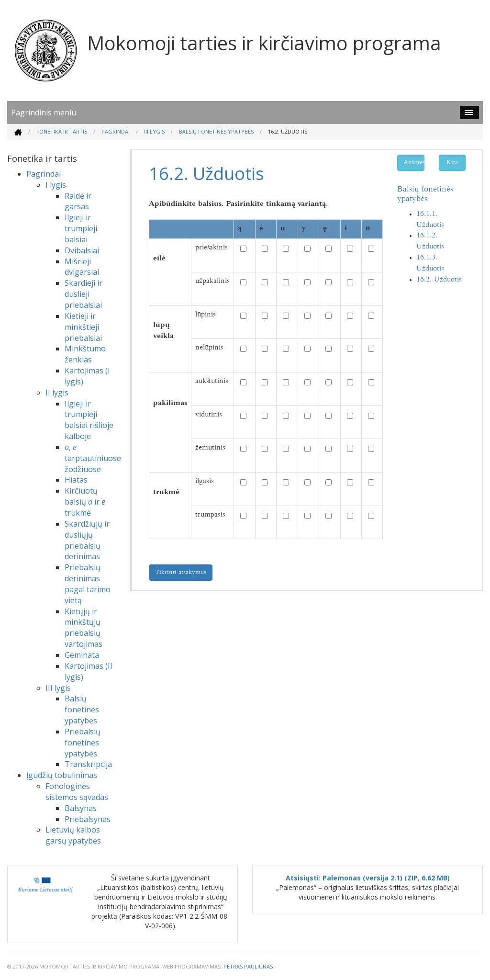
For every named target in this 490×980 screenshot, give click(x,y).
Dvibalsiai (82, 250)
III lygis (154, 131)
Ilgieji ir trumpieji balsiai (81, 228)
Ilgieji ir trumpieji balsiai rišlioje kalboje (89, 420)
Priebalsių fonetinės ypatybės (83, 743)
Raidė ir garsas (78, 201)
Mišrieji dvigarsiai (82, 267)
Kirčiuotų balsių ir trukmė (85, 502)
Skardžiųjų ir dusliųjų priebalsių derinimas (87, 540)
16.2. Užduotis (439, 280)
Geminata (82, 655)
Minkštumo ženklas (85, 354)
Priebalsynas (88, 819)
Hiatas (76, 480)
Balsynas (81, 808)
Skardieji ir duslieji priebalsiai (84, 294)
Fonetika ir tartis (62, 131)
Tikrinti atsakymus (181, 573)
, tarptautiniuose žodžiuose (93, 458)
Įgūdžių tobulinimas (62, 775)
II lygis (57, 393)
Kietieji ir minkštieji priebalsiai (83, 327)
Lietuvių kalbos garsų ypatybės (73, 835)
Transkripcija (88, 764)
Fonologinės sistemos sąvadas (77, 792)
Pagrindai (116, 131)
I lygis (56, 185)
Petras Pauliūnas (248, 966)
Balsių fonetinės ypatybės (216, 131)
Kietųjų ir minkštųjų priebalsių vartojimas (84, 628)
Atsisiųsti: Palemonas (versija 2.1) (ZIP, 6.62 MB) (368, 878)
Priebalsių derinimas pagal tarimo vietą (88, 584)
